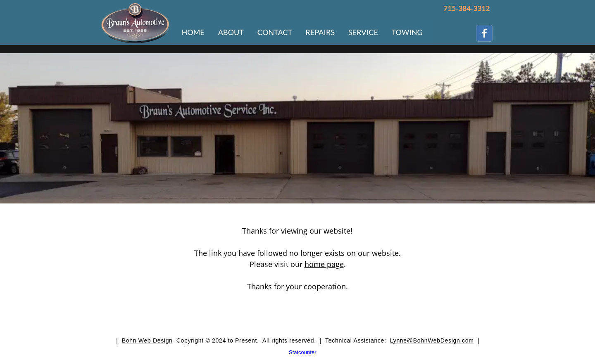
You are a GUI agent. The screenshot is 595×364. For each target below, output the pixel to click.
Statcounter (303, 352)
